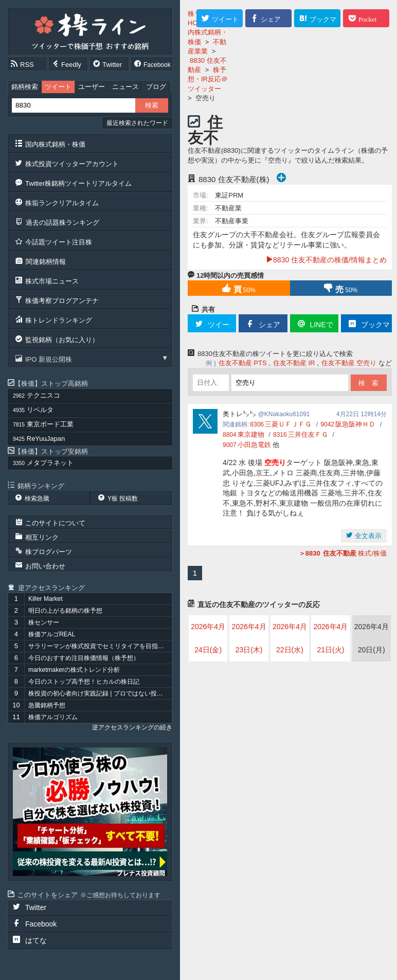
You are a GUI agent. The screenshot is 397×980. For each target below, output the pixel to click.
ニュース (125, 87)
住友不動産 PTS (243, 363)
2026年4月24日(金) (208, 638)
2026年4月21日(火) (330, 638)
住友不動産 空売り (349, 363)
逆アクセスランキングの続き (132, 727)
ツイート (58, 87)
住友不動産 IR (294, 363)
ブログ (156, 87)
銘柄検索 (25, 87)
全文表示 (367, 536)
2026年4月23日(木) (249, 638)
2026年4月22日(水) (290, 638)
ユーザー (92, 87)
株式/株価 (343, 553)
